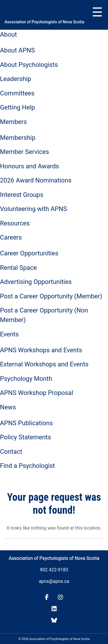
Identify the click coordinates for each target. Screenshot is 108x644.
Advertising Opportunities (36, 282)
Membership (18, 138)
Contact (11, 452)
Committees (17, 93)
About (8, 34)
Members (13, 122)
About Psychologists (29, 65)
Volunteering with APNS (34, 209)
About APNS (17, 50)
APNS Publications (26, 423)
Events (9, 334)
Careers (11, 237)
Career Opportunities (29, 253)
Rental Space (18, 268)
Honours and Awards (30, 166)
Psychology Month (26, 379)
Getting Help (17, 107)
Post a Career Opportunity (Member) (51, 296)
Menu (97, 12)
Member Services (24, 152)
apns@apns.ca (54, 581)
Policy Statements (25, 437)
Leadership (16, 79)
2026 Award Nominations (36, 180)
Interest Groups (22, 195)
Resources (15, 223)
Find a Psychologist (28, 466)
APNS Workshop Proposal (37, 393)
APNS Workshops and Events (41, 350)
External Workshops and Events (44, 364)
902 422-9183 (54, 570)
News (8, 407)
